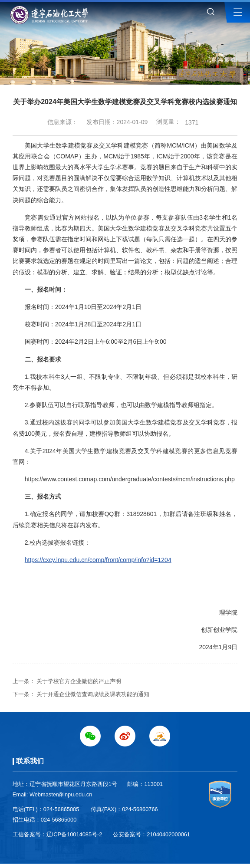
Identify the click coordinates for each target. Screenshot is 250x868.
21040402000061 (168, 834)
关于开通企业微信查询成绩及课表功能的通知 (93, 694)
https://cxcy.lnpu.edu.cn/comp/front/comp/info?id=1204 (98, 560)
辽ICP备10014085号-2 (74, 834)
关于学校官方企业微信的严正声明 (79, 681)
